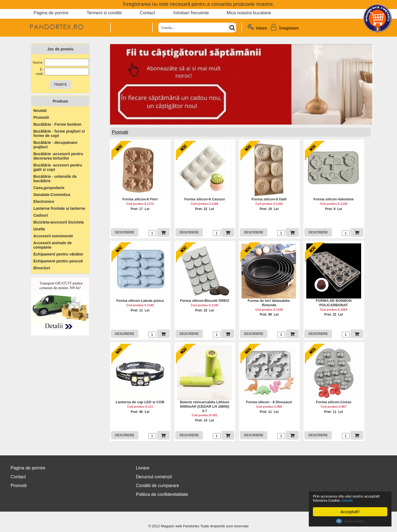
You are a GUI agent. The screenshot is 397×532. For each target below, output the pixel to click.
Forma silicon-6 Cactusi (205, 199)
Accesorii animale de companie (53, 245)
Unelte (39, 229)
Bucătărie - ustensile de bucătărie (55, 179)
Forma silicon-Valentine (334, 199)
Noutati (40, 111)
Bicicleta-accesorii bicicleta (59, 222)
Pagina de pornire (51, 13)
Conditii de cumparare (158, 486)
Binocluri (42, 268)
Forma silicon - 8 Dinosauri (269, 402)
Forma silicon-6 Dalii (269, 199)
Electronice (44, 201)
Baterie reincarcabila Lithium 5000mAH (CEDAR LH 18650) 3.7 (205, 406)
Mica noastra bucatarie (249, 13)
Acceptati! (350, 512)
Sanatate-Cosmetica (52, 195)
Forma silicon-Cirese (334, 402)
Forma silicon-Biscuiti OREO (205, 301)
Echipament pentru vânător (58, 254)
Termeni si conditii (104, 13)
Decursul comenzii (154, 477)
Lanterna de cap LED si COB (140, 402)
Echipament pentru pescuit (58, 261)
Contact (147, 13)
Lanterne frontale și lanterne (59, 208)
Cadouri (41, 215)
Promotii (41, 117)
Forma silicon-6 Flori (140, 199)
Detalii (370, 500)
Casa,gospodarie (49, 188)
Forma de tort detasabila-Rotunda (269, 303)
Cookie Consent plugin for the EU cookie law (350, 521)
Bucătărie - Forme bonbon (57, 124)
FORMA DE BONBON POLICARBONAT (334, 303)
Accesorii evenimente (53, 236)
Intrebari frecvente (191, 13)
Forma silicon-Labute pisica (140, 301)
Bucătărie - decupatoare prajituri (55, 145)
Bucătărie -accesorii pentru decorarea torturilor (58, 156)
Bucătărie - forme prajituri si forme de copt (59, 133)
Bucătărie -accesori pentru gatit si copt (58, 167)
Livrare (143, 468)
